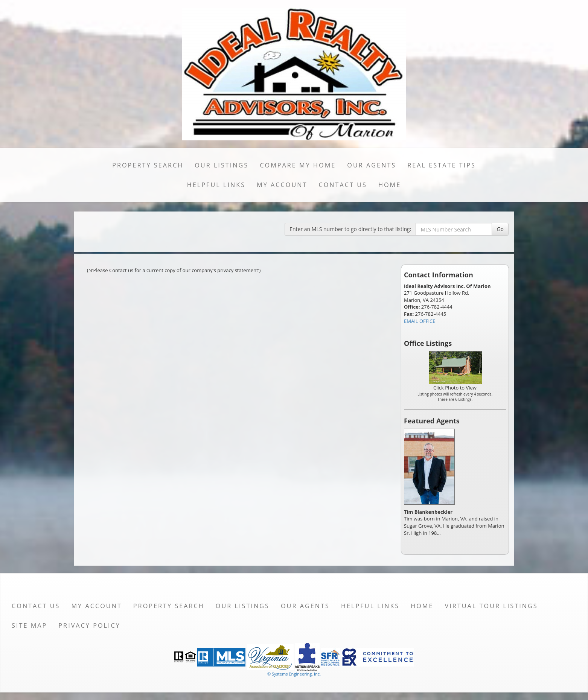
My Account (282, 185)
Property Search (148, 165)
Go (500, 229)
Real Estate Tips (442, 165)
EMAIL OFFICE (420, 321)
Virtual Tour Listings (491, 606)
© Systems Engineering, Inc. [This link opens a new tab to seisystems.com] (294, 674)
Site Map (29, 625)
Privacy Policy (89, 625)
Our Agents (372, 165)
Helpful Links (216, 185)
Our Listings (222, 165)
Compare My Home (298, 165)
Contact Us (343, 185)
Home (390, 185)
